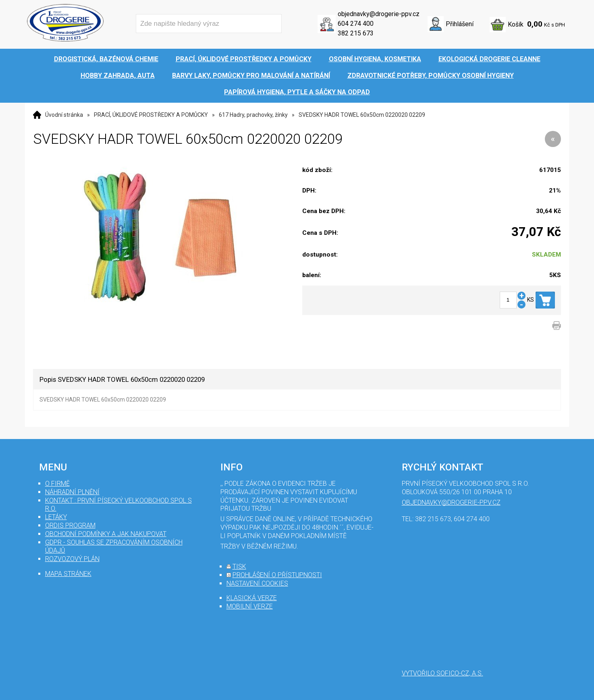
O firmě (57, 484)
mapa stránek (68, 574)
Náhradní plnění (72, 492)
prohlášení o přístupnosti (277, 575)
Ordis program (70, 525)
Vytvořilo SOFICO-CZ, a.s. (442, 673)
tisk (239, 566)
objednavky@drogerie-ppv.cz (379, 14)
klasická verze (252, 598)
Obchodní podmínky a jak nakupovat (106, 534)
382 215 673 (356, 33)
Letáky (56, 517)
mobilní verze (250, 606)
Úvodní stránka (64, 115)
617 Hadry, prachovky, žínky (253, 115)
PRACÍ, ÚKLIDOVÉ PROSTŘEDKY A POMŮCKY (151, 115)
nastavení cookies (257, 583)
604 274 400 (356, 24)
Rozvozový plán (72, 559)
